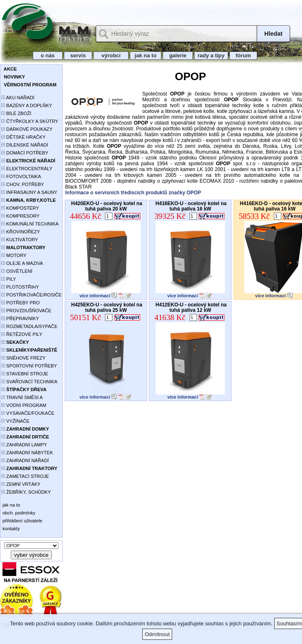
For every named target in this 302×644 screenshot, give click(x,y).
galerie (178, 55)
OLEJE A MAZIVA (22, 263)
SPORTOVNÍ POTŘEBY (29, 366)
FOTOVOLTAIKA (21, 176)
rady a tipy (211, 55)
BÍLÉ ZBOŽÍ (16, 113)
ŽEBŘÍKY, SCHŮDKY (26, 492)
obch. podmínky (18, 513)
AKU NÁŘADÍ (18, 98)
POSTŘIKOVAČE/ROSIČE (32, 295)
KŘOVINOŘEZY (21, 232)
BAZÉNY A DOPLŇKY (27, 105)
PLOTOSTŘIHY (20, 287)
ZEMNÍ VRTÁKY (21, 484)
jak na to (146, 55)
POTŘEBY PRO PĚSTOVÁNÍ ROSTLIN (25, 303)
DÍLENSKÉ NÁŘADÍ (25, 145)
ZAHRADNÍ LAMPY (24, 445)
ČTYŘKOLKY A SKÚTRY (30, 121)
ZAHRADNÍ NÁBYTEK (27, 453)
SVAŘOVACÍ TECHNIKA (29, 382)
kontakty (11, 529)
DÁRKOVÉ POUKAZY (27, 129)
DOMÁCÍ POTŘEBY (25, 153)
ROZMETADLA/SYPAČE (29, 326)
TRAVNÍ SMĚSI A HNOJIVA (22, 398)
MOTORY (14, 255)
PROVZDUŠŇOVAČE (26, 311)
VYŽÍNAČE (15, 421)
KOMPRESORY (20, 216)
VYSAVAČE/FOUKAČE (28, 413)
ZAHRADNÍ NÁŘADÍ (25, 460)
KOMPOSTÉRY (20, 208)
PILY (9, 279)
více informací (95, 296)
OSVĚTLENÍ (17, 271)
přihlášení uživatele (22, 521)
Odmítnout (157, 634)
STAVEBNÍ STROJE (25, 374)
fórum (244, 55)
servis (78, 55)
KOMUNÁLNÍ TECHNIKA (30, 224)
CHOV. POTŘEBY (23, 184)
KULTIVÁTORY (20, 240)
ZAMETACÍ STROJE (25, 476)
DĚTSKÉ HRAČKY (23, 137)
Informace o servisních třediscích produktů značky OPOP (133, 193)
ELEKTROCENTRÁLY (27, 169)
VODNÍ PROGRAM (24, 405)
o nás (48, 55)
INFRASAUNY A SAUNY (29, 192)
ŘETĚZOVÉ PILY (22, 334)
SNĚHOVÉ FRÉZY (23, 358)
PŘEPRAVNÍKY (20, 318)
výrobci (111, 55)
